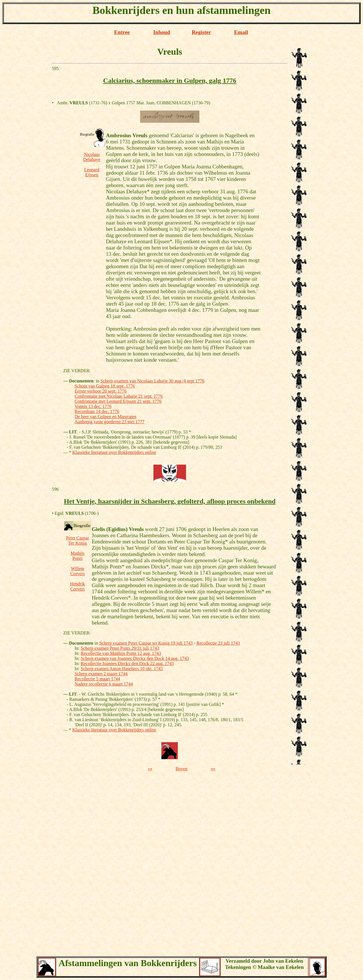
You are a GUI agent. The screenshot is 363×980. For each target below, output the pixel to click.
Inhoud (162, 32)
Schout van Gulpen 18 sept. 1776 (105, 386)
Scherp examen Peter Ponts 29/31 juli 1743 (120, 648)
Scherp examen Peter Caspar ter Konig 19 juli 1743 (146, 643)
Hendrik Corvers (77, 586)
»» (213, 769)
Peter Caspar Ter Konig (78, 540)
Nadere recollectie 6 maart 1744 (104, 684)
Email (241, 32)
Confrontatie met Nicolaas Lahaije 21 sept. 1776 (119, 396)
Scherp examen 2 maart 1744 (101, 674)
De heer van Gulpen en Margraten (105, 417)
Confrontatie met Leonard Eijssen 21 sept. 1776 (118, 401)
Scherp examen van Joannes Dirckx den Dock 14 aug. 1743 (135, 658)
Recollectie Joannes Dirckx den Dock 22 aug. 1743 (127, 663)
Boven (181, 769)
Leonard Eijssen (92, 172)
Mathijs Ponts (78, 556)
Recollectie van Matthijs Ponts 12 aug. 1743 (121, 653)
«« (150, 769)
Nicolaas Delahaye (92, 157)
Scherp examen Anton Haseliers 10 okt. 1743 (122, 669)
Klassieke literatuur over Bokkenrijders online (114, 452)
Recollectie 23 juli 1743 (218, 643)
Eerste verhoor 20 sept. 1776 (101, 391)
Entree (122, 32)
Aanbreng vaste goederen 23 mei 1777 (110, 422)
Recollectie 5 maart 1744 (97, 679)
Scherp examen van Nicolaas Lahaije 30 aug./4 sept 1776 (152, 381)
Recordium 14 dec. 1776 (97, 411)
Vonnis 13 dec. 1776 (93, 406)
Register (201, 32)
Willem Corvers (78, 571)
